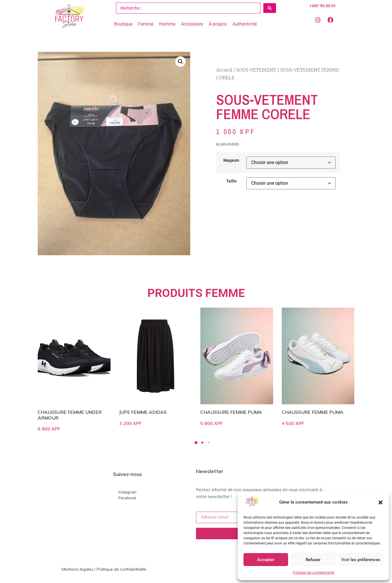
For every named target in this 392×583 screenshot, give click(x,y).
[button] (380, 502)
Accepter (266, 560)
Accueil (224, 70)
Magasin (231, 161)
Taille (231, 181)
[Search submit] (270, 8)
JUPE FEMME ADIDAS (143, 412)
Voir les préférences (361, 560)
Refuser (313, 560)
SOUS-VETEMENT (256, 70)
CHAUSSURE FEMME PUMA (231, 412)
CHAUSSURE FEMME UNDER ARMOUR (70, 415)
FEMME (225, 293)
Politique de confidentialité (313, 573)
